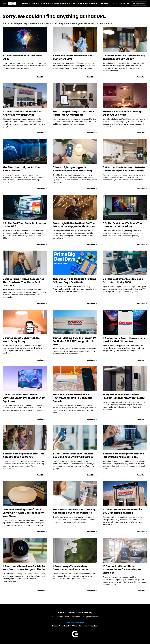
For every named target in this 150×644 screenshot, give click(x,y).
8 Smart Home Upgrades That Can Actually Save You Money (23, 455)
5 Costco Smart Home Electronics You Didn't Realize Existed (123, 511)
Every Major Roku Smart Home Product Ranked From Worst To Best (124, 396)
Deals (94, 3)
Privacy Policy (85, 613)
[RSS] (128, 4)
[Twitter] (117, 4)
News (25, 3)
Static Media (64, 617)
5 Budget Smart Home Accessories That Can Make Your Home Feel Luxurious (23, 282)
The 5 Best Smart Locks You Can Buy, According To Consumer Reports (75, 511)
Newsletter (139, 4)
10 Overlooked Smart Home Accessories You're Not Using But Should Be (122, 569)
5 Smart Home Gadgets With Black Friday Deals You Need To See (123, 455)
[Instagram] (121, 4)
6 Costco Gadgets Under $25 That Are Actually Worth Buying (23, 113)
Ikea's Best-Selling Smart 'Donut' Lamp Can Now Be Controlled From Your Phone (24, 513)
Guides (84, 3)
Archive (71, 613)
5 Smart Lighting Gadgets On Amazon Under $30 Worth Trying (72, 169)
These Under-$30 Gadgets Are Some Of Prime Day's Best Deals (75, 281)
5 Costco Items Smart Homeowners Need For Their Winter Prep (124, 340)
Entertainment (60, 3)
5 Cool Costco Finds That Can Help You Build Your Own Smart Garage (73, 455)
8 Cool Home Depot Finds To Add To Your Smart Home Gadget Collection (24, 568)
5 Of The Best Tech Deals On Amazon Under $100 (24, 225)
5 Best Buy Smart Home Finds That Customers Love (73, 57)
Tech (34, 3)
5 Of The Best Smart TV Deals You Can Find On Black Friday (122, 225)
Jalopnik (66, 626)
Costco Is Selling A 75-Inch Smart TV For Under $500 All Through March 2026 (74, 341)
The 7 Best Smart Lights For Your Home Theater (22, 169)
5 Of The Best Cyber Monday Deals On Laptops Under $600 (123, 281)
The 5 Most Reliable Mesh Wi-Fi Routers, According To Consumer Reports (73, 398)
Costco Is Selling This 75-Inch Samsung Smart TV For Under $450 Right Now (24, 398)
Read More (41, 77)
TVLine (74, 626)
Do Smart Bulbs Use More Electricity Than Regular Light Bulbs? (124, 57)
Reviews (105, 3)
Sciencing (83, 626)
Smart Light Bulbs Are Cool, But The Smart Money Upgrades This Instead (75, 225)
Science (45, 3)
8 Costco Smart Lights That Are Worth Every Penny (21, 340)
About (61, 613)
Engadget (56, 626)
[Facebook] (113, 4)
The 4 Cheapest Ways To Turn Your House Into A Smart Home (74, 113)
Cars (74, 3)
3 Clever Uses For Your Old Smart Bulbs (22, 57)
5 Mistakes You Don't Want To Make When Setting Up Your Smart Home (124, 169)
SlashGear (94, 626)
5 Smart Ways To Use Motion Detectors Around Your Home (70, 568)
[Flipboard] (124, 4)
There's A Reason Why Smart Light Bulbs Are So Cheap (123, 113)
